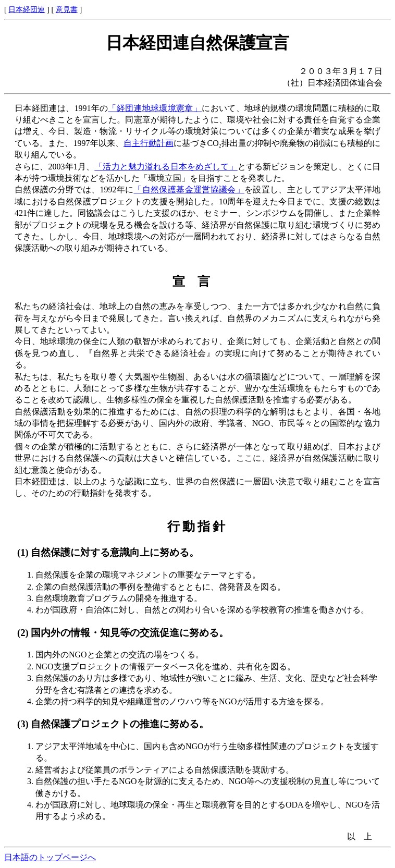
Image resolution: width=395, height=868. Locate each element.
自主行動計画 (149, 143)
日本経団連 (27, 9)
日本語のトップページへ (50, 857)
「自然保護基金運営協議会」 (189, 190)
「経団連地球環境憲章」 (155, 108)
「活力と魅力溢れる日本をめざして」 (166, 167)
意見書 (67, 9)
